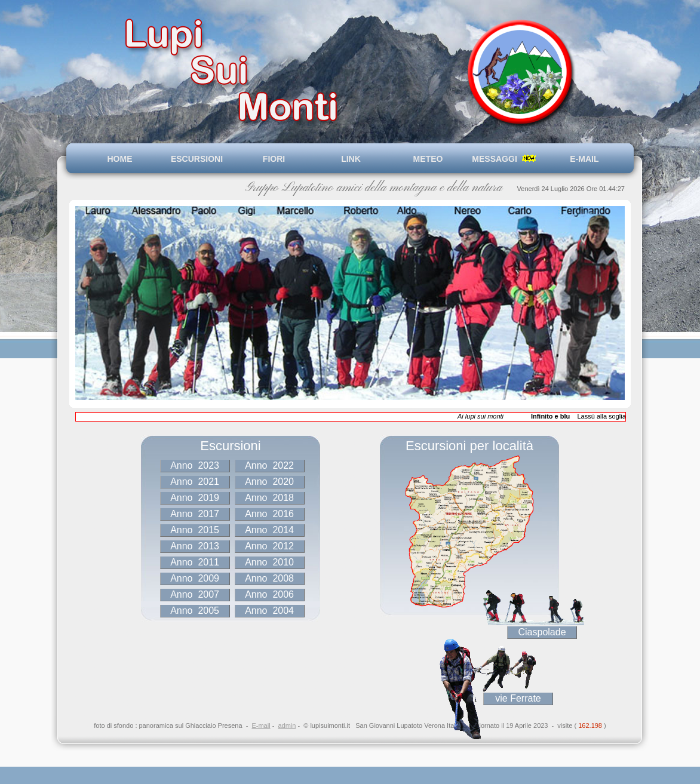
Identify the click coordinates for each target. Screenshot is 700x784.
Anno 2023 (195, 465)
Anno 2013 (195, 546)
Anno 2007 (195, 594)
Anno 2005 (195, 611)
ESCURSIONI (197, 159)
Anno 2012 (270, 546)
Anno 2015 (195, 530)
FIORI (274, 159)
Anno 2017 (195, 514)
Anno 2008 (270, 578)
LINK (351, 159)
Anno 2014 (270, 530)
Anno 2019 (195, 498)
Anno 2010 (270, 562)
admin (287, 725)
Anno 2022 (270, 465)
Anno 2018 (270, 498)
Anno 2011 (195, 562)
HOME (120, 159)
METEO (428, 159)
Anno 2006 (270, 594)
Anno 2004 (270, 611)
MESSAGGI (505, 159)
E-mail (261, 725)
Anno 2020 (270, 482)
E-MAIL (582, 159)
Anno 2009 (195, 578)
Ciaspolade (542, 632)
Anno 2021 (195, 482)
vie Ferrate (518, 698)
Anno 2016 (270, 514)
